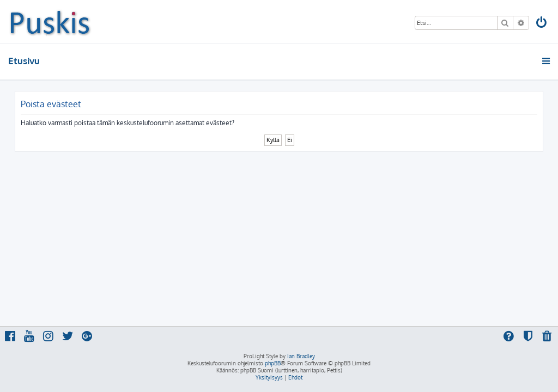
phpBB (273, 363)
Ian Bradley (301, 356)
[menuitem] (542, 24)
